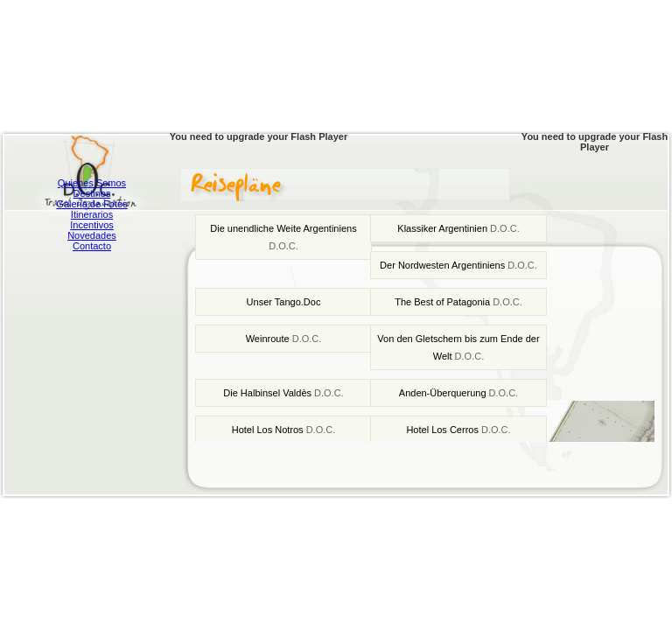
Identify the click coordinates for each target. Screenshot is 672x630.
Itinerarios (92, 214)
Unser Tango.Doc (284, 302)
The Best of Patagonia (458, 302)
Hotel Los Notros (284, 430)
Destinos (92, 193)
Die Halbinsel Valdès (283, 393)
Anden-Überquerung (458, 393)
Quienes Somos (92, 183)
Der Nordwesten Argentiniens (458, 265)
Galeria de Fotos (91, 204)
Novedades (92, 235)
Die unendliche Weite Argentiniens (283, 237)
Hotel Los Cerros (458, 430)
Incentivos (92, 225)
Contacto (92, 246)
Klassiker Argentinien (458, 228)
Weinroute (284, 339)
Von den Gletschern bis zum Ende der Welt (458, 347)
